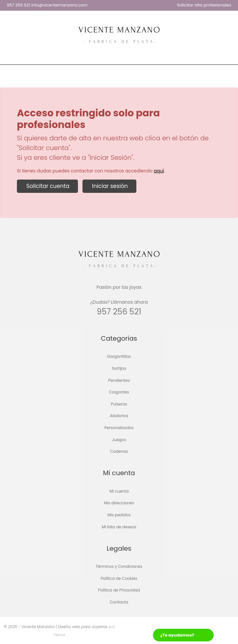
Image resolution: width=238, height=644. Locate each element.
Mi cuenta (119, 491)
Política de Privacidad (119, 590)
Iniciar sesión (109, 186)
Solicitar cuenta (47, 186)
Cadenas (119, 452)
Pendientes (119, 380)
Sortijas (119, 368)
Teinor (59, 635)
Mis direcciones (119, 503)
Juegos (119, 440)
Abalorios (119, 416)
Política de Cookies (119, 578)
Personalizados (119, 428)
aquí (159, 171)
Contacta (119, 602)
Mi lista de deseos (119, 527)
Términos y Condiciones (119, 567)
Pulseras (119, 404)
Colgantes (119, 392)
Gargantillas (119, 357)
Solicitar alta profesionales (204, 5)
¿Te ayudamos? (177, 635)
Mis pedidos (119, 515)
